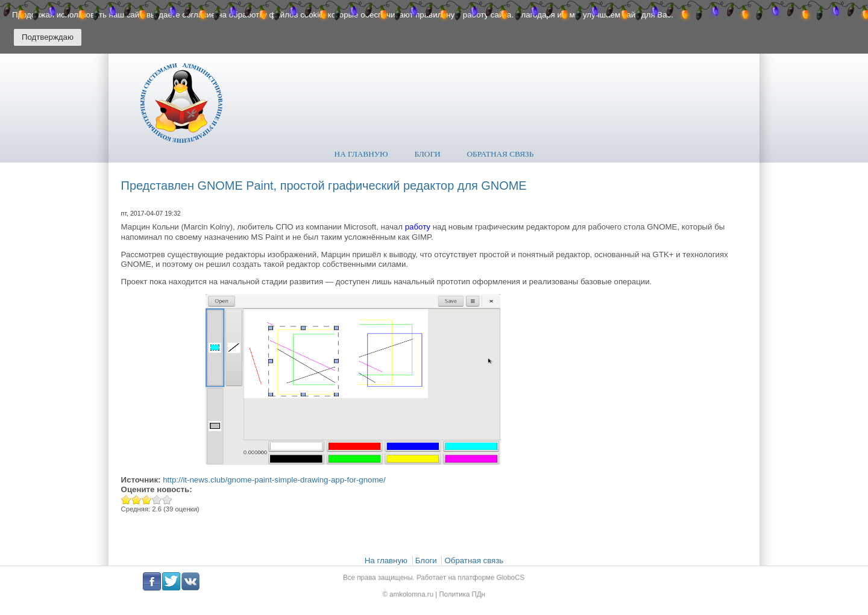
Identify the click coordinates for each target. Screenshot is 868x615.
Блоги (428, 154)
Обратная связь (501, 154)
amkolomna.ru (415, 593)
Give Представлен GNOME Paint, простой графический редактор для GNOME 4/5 (157, 500)
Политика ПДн (459, 593)
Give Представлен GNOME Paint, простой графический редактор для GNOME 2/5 (137, 500)
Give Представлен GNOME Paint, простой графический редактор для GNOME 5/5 (167, 500)
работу (418, 227)
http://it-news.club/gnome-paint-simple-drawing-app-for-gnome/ (274, 480)
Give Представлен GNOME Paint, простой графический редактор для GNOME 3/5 (147, 500)
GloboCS (502, 579)
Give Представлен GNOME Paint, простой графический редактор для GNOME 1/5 (126, 500)
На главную (361, 154)
